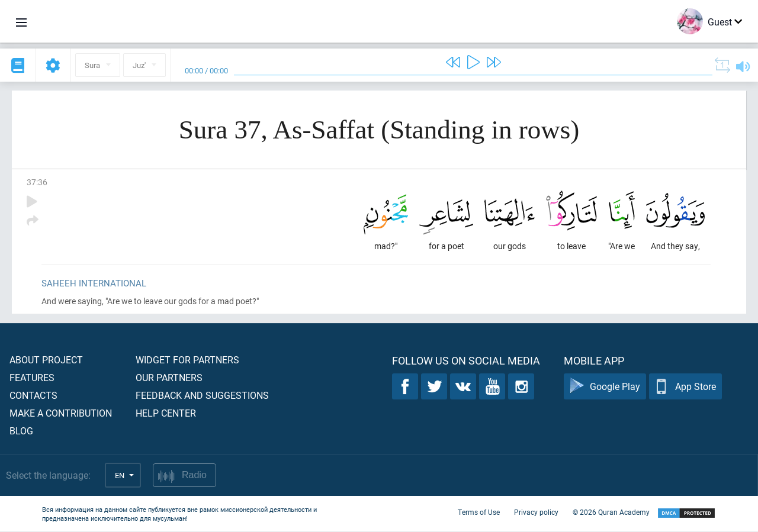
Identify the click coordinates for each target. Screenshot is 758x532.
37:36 (37, 182)
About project (46, 360)
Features (32, 378)
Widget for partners (187, 360)
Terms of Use (479, 513)
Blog (21, 431)
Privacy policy (536, 513)
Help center (166, 413)
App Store (685, 387)
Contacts (33, 396)
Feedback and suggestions (202, 396)
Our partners (169, 378)
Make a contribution (61, 413)
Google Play (605, 387)
